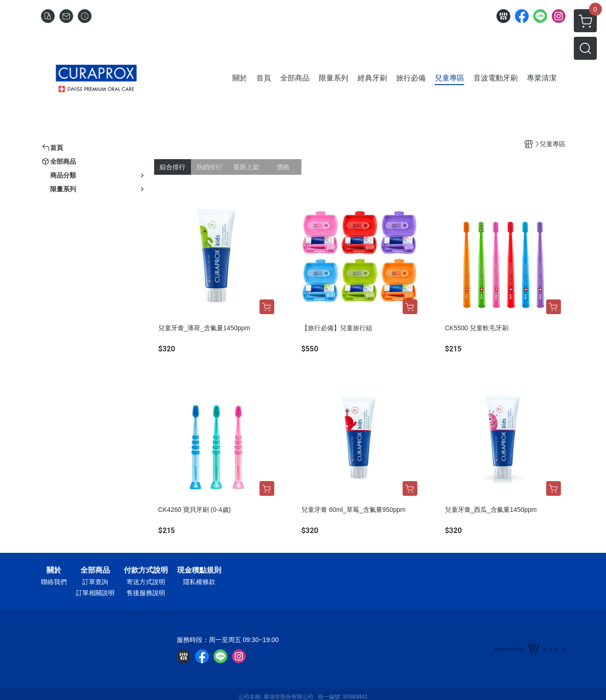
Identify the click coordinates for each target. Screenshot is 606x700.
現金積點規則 (199, 570)
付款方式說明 (146, 570)
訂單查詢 (95, 582)
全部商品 (95, 570)
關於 (54, 570)
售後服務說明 (146, 593)
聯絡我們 (54, 582)
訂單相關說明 (95, 593)
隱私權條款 (199, 582)
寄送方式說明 (146, 582)
